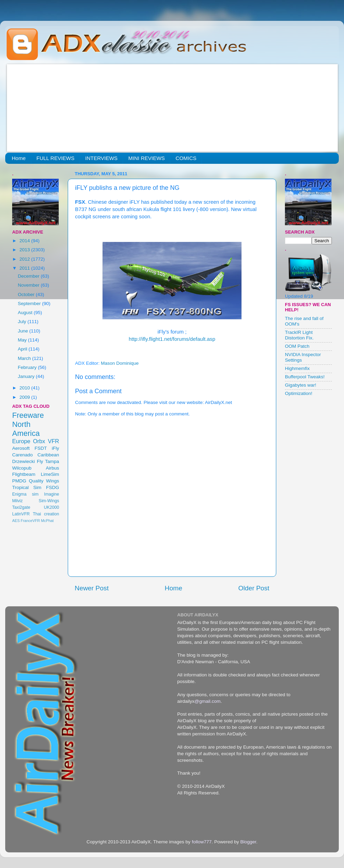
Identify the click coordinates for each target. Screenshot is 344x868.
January (27, 376)
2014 (25, 241)
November (29, 285)
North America (26, 429)
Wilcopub (22, 468)
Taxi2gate (21, 507)
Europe (21, 441)
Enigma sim (25, 494)
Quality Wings (44, 481)
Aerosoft (21, 448)
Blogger (248, 842)
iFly (55, 448)
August (26, 313)
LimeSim (50, 474)
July (23, 322)
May (23, 340)
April (23, 349)
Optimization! (299, 393)
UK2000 (51, 507)
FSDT (41, 448)
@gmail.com (208, 701)
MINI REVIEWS (146, 158)
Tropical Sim (27, 487)
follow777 (202, 842)
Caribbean (48, 455)
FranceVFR (30, 521)
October (27, 294)
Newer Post (92, 588)
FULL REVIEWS (55, 158)
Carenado (22, 455)
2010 (25, 388)
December (29, 276)
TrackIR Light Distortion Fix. (299, 335)
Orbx (39, 441)
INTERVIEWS (101, 158)
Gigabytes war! (301, 385)
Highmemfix (297, 368)
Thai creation (46, 514)
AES (16, 521)
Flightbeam (24, 474)
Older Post (254, 588)
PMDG (19, 481)
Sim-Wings (49, 501)
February (28, 367)
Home (19, 158)
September (30, 304)
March (25, 358)
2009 (25, 397)
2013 (25, 250)
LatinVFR (21, 514)
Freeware (28, 415)
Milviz (17, 501)
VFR (54, 441)
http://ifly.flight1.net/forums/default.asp (172, 339)
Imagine (52, 494)
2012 (25, 259)
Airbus (52, 468)
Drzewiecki (23, 461)
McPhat (47, 521)
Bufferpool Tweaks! (305, 377)
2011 (25, 268)
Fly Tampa (48, 461)
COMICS (186, 158)
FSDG (52, 487)
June (23, 331)
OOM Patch (297, 346)
